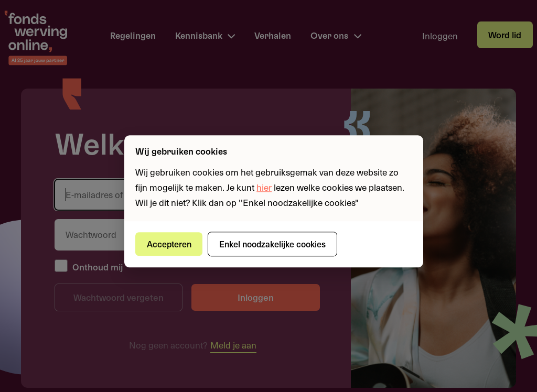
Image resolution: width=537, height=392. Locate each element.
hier (264, 187)
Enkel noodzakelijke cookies (272, 244)
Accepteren (169, 244)
